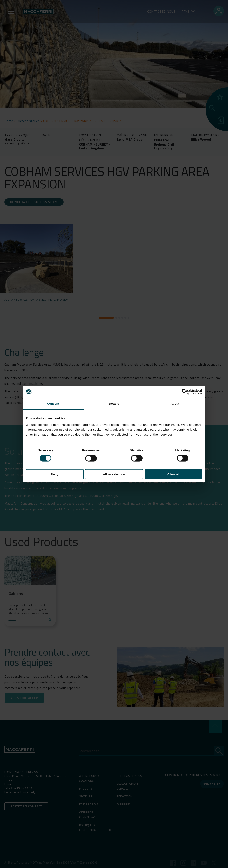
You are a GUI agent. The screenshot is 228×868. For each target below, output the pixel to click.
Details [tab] (114, 403)
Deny (55, 474)
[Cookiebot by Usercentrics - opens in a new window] (185, 392)
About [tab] (175, 403)
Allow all (173, 474)
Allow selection (114, 474)
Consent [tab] (53, 403)
